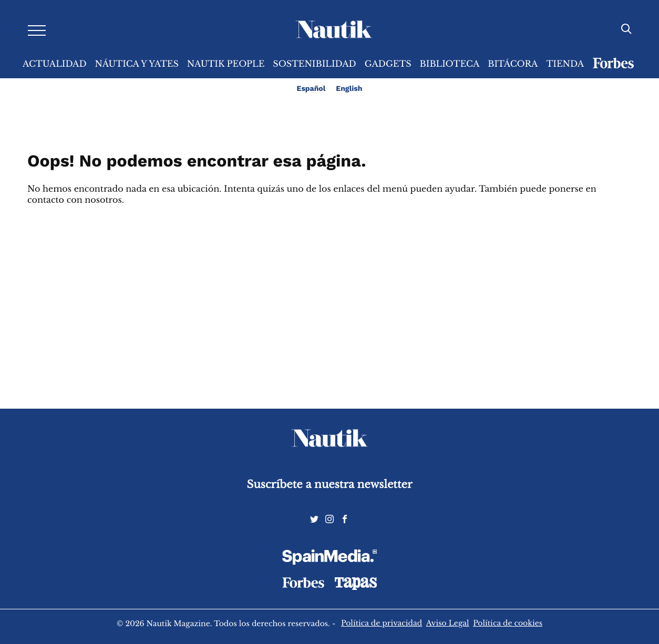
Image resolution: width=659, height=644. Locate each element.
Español (311, 89)
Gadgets (388, 64)
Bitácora (513, 64)
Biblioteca (450, 64)
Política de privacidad (382, 623)
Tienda (565, 64)
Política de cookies (508, 623)
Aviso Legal (448, 623)
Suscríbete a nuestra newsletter (330, 485)
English (349, 89)
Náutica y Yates (137, 64)
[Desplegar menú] (37, 30)
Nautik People (226, 64)
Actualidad (55, 64)
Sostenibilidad (314, 64)
